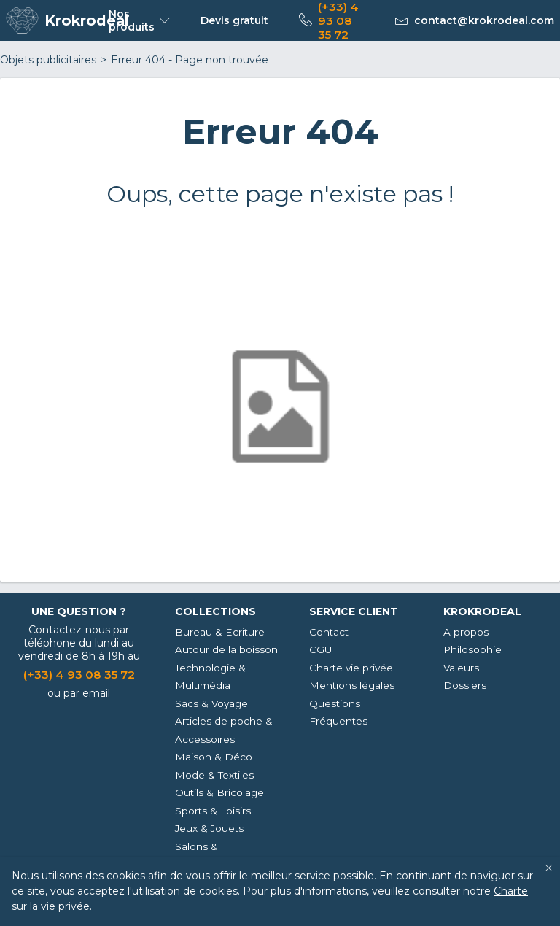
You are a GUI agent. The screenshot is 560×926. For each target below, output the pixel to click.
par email (87, 693)
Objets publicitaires (48, 60)
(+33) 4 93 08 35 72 (79, 675)
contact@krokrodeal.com (484, 20)
